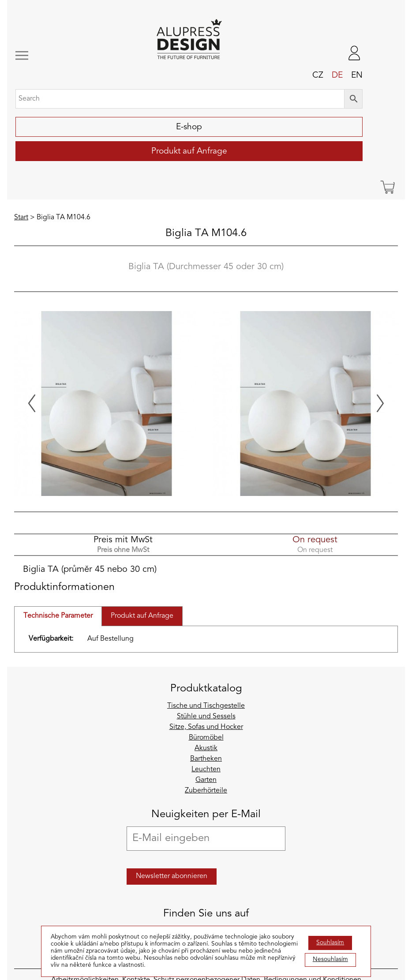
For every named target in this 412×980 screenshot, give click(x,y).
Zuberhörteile (206, 791)
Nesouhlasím (330, 959)
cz (318, 75)
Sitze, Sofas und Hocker (206, 727)
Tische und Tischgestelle (206, 706)
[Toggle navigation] (48, 55)
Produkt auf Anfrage (189, 151)
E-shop (189, 127)
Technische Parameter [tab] (58, 616)
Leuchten (206, 770)
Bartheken (206, 759)
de (337, 75)
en (357, 75)
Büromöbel (206, 738)
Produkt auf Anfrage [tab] (142, 616)
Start (21, 218)
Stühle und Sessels (206, 717)
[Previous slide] (32, 403)
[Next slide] (380, 403)
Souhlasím (330, 943)
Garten (206, 780)
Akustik (206, 748)
